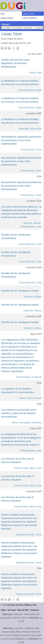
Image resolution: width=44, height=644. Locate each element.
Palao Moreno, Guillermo (29, 377)
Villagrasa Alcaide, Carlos (29, 534)
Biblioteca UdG (31, 605)
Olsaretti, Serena (32, 223)
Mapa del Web (23, 610)
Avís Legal (11, 610)
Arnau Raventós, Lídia (30, 244)
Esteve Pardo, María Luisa (28, 468)
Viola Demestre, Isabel (30, 90)
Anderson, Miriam (33, 297)
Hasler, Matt (36, 73)
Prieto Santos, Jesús (31, 150)
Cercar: (6, 24)
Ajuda (3, 610)
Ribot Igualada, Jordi (31, 227)
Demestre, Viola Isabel (30, 129)
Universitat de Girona (15, 605)
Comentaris (34, 610)
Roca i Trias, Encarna (31, 398)
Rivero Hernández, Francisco (27, 423)
